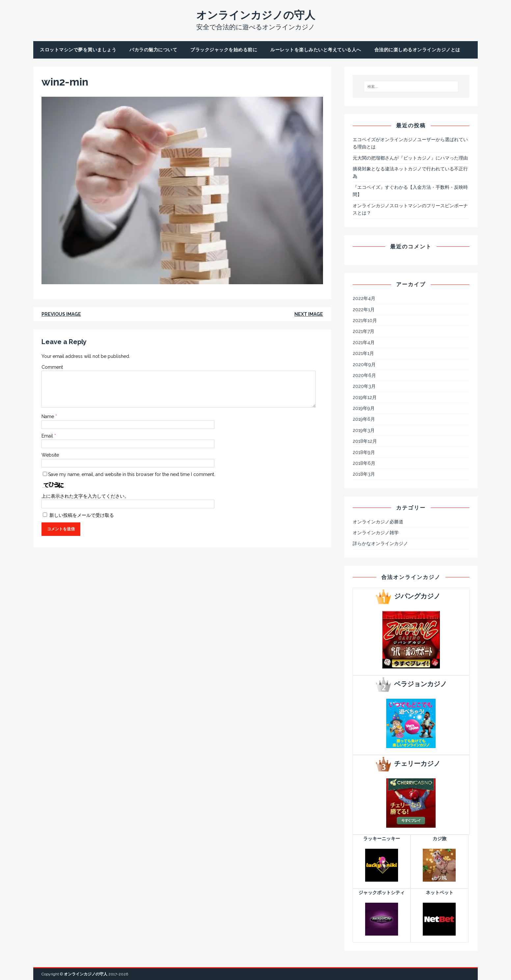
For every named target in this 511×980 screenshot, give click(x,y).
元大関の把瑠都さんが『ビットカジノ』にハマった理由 (410, 158)
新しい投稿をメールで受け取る (82, 515)
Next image (309, 314)
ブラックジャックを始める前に (224, 50)
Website (50, 455)
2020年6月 (364, 375)
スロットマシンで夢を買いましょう (78, 50)
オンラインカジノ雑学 (376, 533)
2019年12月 (365, 397)
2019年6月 (364, 419)
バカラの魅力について (153, 50)
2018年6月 (364, 463)
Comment (52, 367)
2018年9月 (364, 452)
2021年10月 (365, 320)
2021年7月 (363, 331)
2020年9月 (364, 364)
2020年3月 (364, 386)
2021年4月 (364, 342)
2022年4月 (364, 298)
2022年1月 (364, 310)
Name (48, 416)
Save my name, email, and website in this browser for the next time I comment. (132, 474)
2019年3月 (364, 430)
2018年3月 (364, 474)
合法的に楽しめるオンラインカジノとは (417, 50)
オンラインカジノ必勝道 (378, 522)
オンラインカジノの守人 (86, 974)
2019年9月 (364, 408)
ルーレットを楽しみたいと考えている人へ (316, 50)
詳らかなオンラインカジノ (380, 543)
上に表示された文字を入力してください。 (85, 496)
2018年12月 (365, 441)
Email (48, 436)
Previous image (61, 314)
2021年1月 (363, 353)
